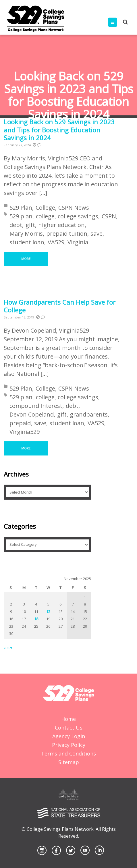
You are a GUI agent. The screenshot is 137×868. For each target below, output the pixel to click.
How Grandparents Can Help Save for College (60, 306)
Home (68, 719)
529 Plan (21, 208)
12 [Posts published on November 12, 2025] (48, 612)
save (97, 234)
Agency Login (69, 736)
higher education (61, 225)
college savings (78, 216)
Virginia (78, 242)
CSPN (109, 216)
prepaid (20, 423)
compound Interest (36, 406)
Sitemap (69, 762)
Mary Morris (26, 234)
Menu (117, 22)
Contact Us (69, 728)
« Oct (8, 648)
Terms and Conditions (68, 753)
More (26, 259)
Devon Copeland (32, 414)
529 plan (21, 216)
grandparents (89, 414)
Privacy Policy (69, 745)
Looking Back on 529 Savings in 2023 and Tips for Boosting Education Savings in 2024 (59, 130)
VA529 (56, 242)
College (45, 208)
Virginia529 (25, 432)
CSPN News (74, 208)
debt (16, 225)
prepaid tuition (67, 234)
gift (30, 225)
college (45, 216)
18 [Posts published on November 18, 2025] (36, 619)
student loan (27, 242)
